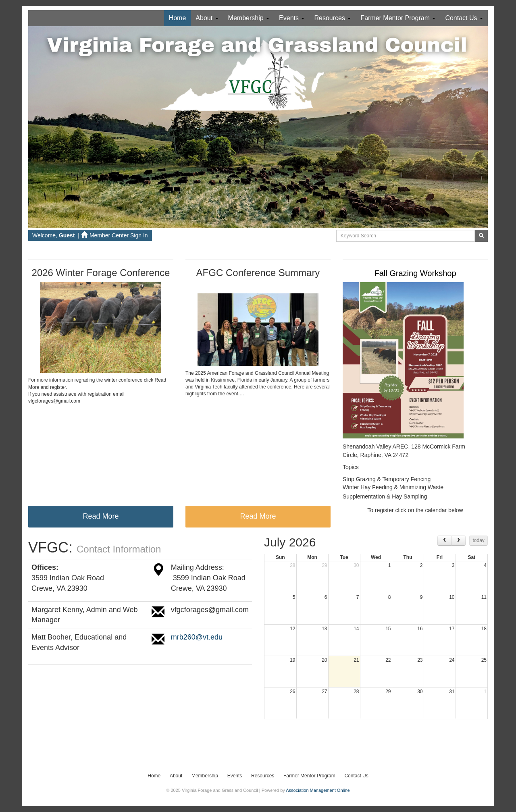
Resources (332, 18)
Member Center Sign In (114, 235)
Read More (101, 516)
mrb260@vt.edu (197, 637)
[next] (459, 541)
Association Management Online (318, 790)
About (207, 18)
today (478, 540)
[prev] (445, 541)
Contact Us (464, 18)
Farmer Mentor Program (398, 18)
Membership (249, 18)
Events (292, 18)
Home (178, 18)
